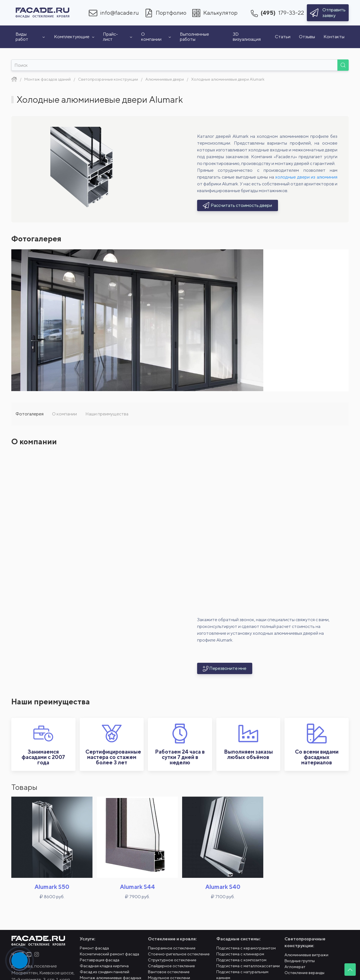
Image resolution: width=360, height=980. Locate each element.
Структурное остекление (172, 960)
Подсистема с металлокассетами (248, 966)
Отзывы (307, 37)
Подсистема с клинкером (240, 954)
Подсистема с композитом (241, 960)
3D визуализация (247, 37)
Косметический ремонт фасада (109, 954)
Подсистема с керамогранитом (246, 948)
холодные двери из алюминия (306, 177)
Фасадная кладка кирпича (104, 966)
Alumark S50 (52, 887)
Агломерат (295, 967)
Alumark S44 (137, 887)
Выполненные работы (194, 37)
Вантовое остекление (169, 972)
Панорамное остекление (172, 948)
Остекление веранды (304, 973)
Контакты (334, 37)
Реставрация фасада (100, 960)
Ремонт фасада (94, 948)
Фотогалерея (30, 414)
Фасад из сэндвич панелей (104, 972)
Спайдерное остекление (171, 966)
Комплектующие (74, 37)
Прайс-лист (118, 37)
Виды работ (31, 37)
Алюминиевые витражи (306, 955)
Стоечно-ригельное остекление (179, 954)
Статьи (283, 37)
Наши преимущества (107, 414)
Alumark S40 (223, 887)
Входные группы (300, 961)
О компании (156, 37)
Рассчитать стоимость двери (238, 205)
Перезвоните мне (225, 669)
